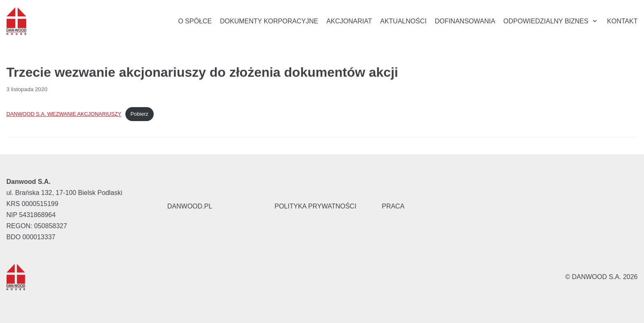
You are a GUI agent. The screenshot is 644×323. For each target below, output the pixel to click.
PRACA (393, 206)
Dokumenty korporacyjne (269, 21)
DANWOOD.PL (190, 206)
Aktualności (403, 21)
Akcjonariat (349, 21)
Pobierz (140, 114)
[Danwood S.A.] (16, 21)
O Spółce (195, 21)
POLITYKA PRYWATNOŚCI (315, 206)
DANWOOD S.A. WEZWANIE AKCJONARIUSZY (64, 114)
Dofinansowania (465, 21)
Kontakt (622, 21)
